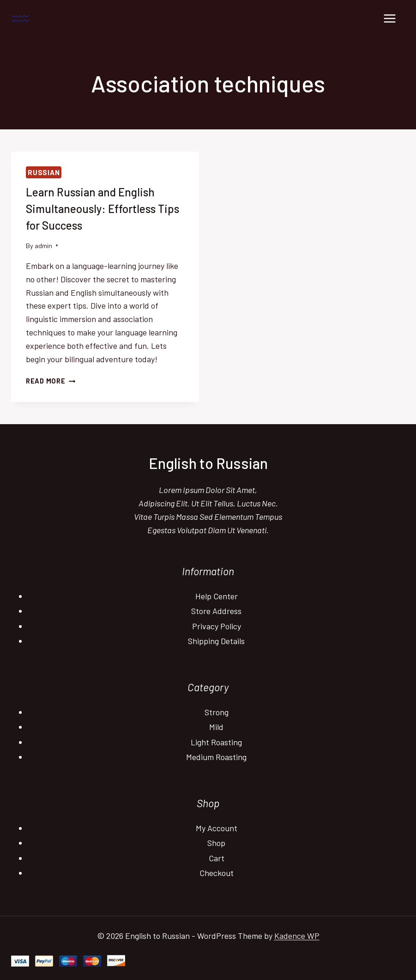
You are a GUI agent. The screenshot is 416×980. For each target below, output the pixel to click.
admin (43, 246)
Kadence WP (297, 936)
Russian (44, 172)
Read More (51, 381)
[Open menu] (389, 18)
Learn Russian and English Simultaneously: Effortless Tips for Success (102, 209)
